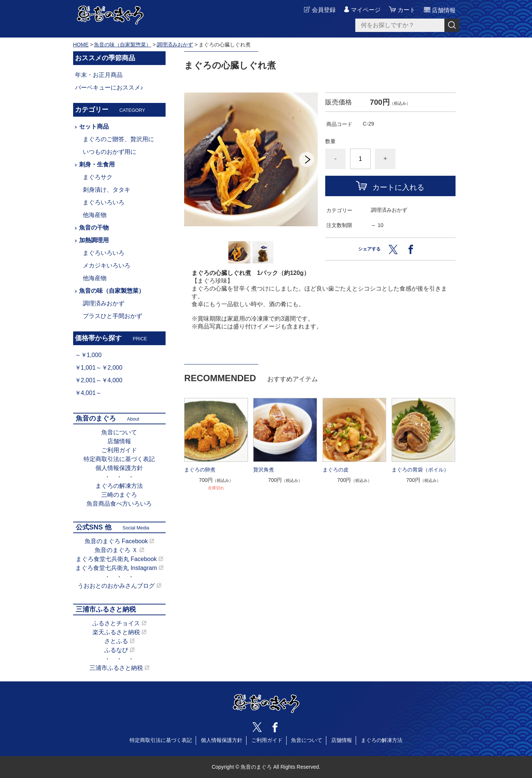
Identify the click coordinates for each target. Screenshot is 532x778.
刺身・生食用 (97, 164)
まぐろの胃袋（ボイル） (420, 470)
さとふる (116, 641)
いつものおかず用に (110, 152)
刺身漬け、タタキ (107, 190)
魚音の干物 (94, 228)
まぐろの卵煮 (200, 470)
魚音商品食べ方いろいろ (119, 504)
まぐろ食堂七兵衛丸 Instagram (116, 568)
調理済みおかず (175, 45)
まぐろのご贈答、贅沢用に (118, 139)
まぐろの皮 (336, 470)
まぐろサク (98, 177)
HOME (81, 45)
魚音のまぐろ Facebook (116, 541)
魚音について (119, 432)
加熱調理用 (94, 240)
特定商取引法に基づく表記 (119, 459)
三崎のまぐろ (119, 495)
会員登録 (324, 10)
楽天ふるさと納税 (116, 632)
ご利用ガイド (119, 450)
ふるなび (116, 650)
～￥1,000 (88, 355)
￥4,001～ (88, 393)
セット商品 (94, 127)
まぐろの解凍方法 (119, 486)
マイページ (366, 10)
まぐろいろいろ (104, 202)
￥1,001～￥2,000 (99, 368)
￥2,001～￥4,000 (99, 380)
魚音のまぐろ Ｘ (116, 550)
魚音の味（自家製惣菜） (123, 45)
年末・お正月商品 (99, 75)
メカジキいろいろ (107, 265)
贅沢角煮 (264, 470)
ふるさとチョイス (116, 623)
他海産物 (95, 215)
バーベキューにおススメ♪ (109, 87)
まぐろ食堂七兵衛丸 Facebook (116, 559)
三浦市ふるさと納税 (116, 668)
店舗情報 (119, 441)
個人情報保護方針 (119, 468)
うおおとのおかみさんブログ (116, 586)
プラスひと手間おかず (112, 316)
